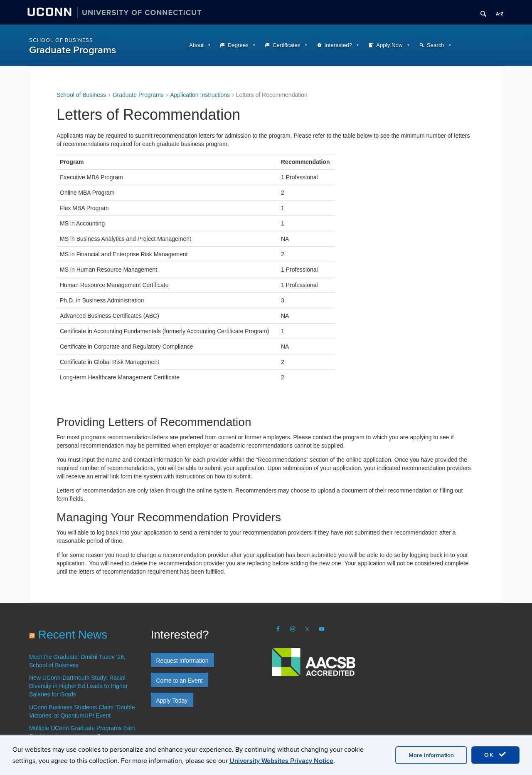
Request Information (182, 661)
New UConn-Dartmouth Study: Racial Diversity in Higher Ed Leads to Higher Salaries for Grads (78, 686)
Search (436, 45)
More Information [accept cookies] (431, 755)
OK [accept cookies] (495, 755)
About (196, 45)
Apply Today (172, 701)
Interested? (339, 45)
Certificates (287, 45)
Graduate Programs (73, 50)
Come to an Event (180, 681)
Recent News (73, 635)
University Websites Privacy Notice (281, 761)
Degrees (238, 45)
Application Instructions (200, 95)
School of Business (61, 40)
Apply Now (389, 45)
